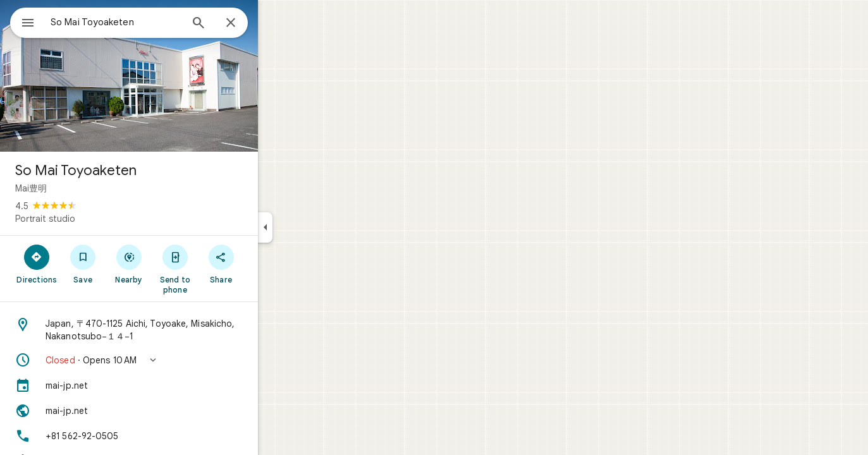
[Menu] (23, 21)
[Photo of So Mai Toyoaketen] (174, 76)
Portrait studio (91, 219)
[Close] (276, 23)
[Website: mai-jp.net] (174, 411)
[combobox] (149, 22)
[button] (174, 360)
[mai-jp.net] (174, 385)
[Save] (129, 264)
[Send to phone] (220, 269)
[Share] (266, 264)
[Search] (244, 24)
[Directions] (83, 264)
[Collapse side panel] (311, 227)
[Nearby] (175, 264)
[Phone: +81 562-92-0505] (174, 436)
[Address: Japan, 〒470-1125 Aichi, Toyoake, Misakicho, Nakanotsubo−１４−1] (174, 330)
